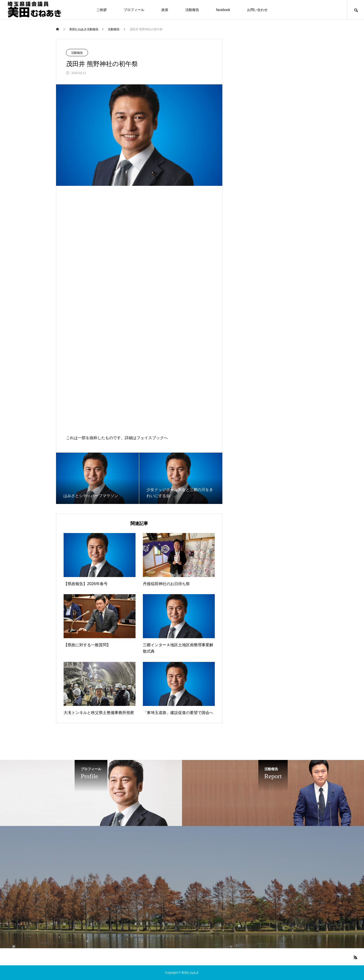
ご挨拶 (102, 10)
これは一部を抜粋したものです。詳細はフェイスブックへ (117, 438)
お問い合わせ (257, 10)
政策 (165, 10)
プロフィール (134, 10)
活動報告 (192, 10)
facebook (223, 10)
